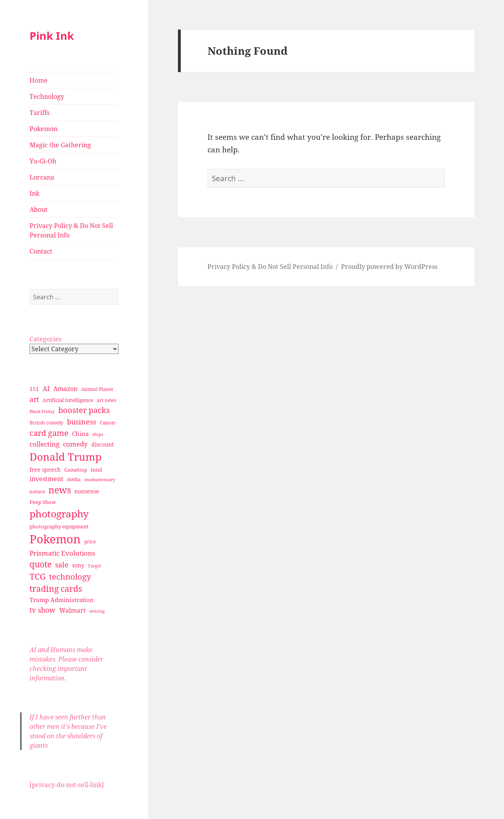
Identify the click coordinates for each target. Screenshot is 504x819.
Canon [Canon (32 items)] (107, 422)
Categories (45, 339)
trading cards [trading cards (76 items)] (56, 589)
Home (39, 80)
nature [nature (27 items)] (37, 492)
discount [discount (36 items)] (103, 444)
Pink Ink (52, 36)
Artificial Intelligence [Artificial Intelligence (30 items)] (68, 400)
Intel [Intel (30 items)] (96, 470)
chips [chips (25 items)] (98, 434)
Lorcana (42, 177)
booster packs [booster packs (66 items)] (84, 410)
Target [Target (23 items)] (94, 566)
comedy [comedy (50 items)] (75, 444)
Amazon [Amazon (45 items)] (65, 389)
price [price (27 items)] (90, 542)
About (39, 209)
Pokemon (44, 129)
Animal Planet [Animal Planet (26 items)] (97, 389)
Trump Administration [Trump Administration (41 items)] (62, 600)
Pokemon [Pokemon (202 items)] (55, 539)
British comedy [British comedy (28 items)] (46, 423)
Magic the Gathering (60, 145)
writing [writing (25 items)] (97, 611)
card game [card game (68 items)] (49, 433)
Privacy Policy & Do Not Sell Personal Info (71, 230)
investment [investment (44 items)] (46, 479)
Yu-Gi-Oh (43, 161)
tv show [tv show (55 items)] (43, 610)
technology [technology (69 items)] (70, 577)
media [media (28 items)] (74, 479)
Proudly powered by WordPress (389, 267)
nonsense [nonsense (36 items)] (87, 491)
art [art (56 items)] (34, 399)
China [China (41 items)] (80, 434)
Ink (34, 193)
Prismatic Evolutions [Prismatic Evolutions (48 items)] (62, 553)
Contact (41, 251)
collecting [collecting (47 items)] (44, 444)
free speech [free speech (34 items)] (45, 470)
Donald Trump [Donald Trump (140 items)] (66, 457)
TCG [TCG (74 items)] (38, 576)
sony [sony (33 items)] (78, 565)
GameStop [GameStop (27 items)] (76, 470)
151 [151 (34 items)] (34, 389)
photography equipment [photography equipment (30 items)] (59, 526)
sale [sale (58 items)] (62, 564)
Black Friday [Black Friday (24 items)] (42, 411)
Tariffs (40, 113)
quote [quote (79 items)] (41, 564)
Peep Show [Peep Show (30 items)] (43, 502)
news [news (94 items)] (60, 490)
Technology (47, 96)
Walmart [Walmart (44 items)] (72, 610)
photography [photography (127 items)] (59, 513)
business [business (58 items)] (82, 422)
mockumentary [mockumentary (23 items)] (100, 480)
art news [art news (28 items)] (107, 400)
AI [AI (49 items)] (46, 388)
